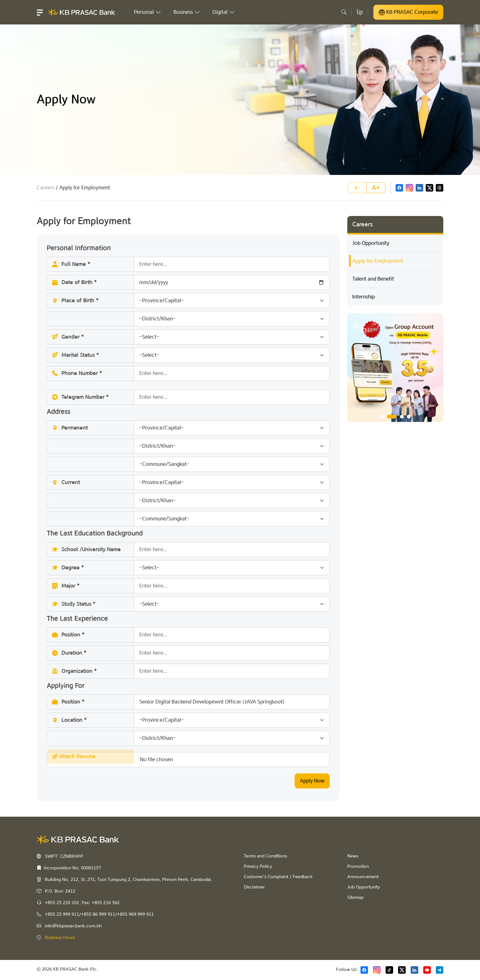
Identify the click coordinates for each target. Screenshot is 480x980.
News (353, 856)
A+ (376, 188)
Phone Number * (191, 373)
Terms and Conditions (265, 856)
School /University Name (191, 550)
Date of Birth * (191, 282)
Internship (364, 297)
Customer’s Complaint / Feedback (278, 877)
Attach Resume (74, 756)
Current (191, 482)
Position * (191, 635)
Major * (191, 586)
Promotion (358, 867)
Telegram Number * (191, 397)
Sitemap (355, 898)
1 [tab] (382, 417)
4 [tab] (409, 417)
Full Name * (191, 264)
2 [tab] (392, 417)
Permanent (191, 428)
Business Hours (60, 938)
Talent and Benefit (373, 279)
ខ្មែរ (360, 12)
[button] (40, 12)
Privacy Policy (258, 867)
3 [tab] (402, 417)
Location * (191, 720)
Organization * (191, 671)
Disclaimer (254, 887)
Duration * (191, 653)
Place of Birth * (191, 301)
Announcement (363, 877)
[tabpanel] (395, 368)
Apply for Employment (378, 261)
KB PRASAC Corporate (408, 12)
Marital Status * (191, 355)
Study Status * (191, 604)
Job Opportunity (371, 243)
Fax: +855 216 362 (101, 903)
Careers (46, 188)
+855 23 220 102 (62, 903)
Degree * (191, 568)
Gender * (191, 337)
